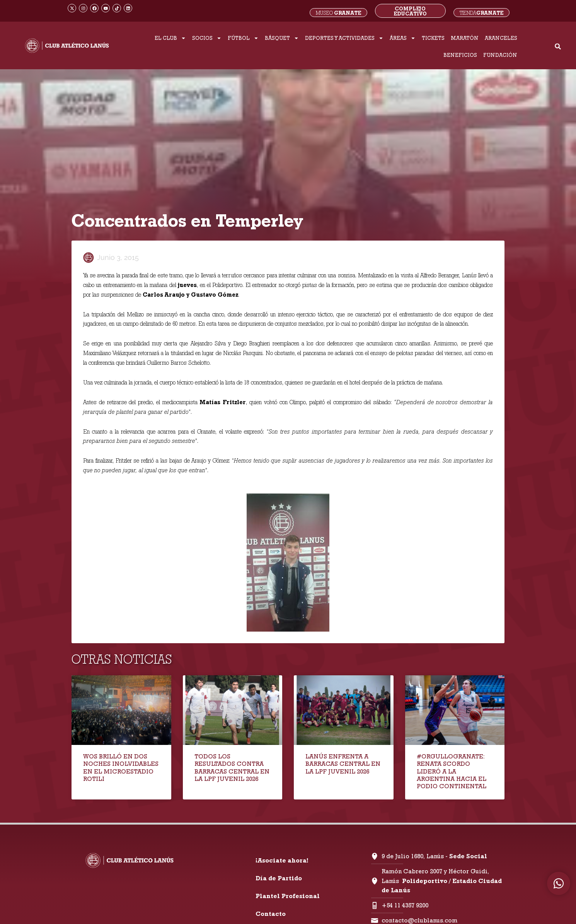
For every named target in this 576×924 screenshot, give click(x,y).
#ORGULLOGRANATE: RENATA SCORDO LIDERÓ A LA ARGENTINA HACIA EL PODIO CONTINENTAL (452, 771)
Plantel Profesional (288, 896)
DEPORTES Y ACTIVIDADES (344, 38)
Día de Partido (279, 878)
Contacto (271, 914)
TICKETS (433, 38)
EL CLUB (170, 38)
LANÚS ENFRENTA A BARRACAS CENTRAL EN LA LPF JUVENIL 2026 (343, 764)
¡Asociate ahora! (282, 860)
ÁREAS (403, 38)
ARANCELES (501, 38)
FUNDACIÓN (500, 55)
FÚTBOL (243, 38)
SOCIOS (207, 38)
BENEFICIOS (460, 55)
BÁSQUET (282, 38)
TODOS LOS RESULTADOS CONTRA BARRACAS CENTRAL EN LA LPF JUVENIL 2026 (232, 768)
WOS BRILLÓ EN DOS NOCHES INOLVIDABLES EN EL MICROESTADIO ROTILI (121, 768)
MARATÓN (465, 38)
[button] (558, 47)
